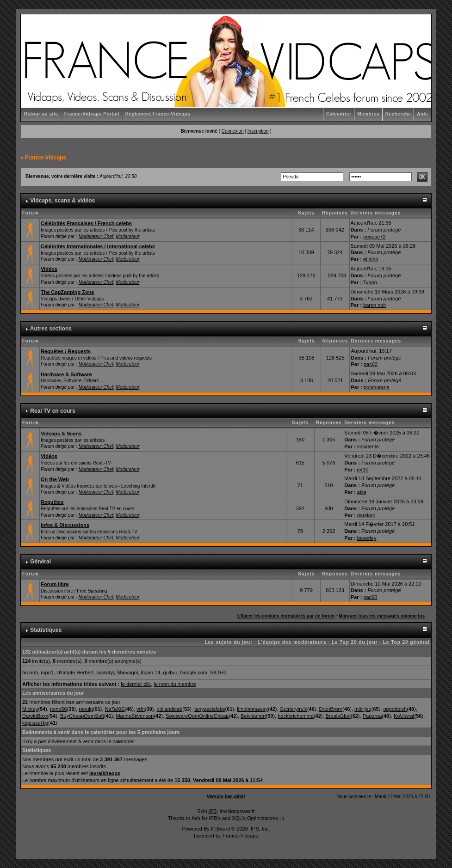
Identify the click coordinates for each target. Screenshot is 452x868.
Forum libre (55, 584)
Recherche (398, 114)
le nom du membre (175, 684)
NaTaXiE (115, 709)
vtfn (141, 709)
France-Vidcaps (46, 158)
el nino (371, 259)
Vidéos (49, 269)
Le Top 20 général (406, 642)
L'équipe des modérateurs (292, 642)
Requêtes (52, 502)
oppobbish (395, 709)
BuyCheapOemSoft (82, 716)
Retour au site (41, 114)
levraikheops (105, 773)
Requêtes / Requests (66, 351)
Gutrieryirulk (294, 709)
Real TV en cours (53, 411)
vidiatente (368, 446)
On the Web (55, 479)
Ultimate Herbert (75, 672)
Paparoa (372, 716)
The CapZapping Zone (68, 292)
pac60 (371, 364)
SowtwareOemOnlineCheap (197, 716)
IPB (213, 811)
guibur (170, 672)
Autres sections (51, 329)
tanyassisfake (210, 709)
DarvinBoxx (35, 716)
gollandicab (170, 709)
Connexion (233, 131)
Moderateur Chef (96, 236)
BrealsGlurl (338, 716)
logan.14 (150, 672)
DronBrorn (331, 709)
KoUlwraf (404, 716)
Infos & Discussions (65, 525)
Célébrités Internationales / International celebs (98, 246)
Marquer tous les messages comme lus (382, 616)
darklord (366, 515)
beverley (367, 538)
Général (40, 562)
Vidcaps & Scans (61, 434)
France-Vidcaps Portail (92, 114)
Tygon (370, 282)
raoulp (86, 709)
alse (362, 492)
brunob (30, 672)
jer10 (363, 470)
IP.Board (220, 829)
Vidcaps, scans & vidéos (62, 201)
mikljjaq (363, 709)
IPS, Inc (260, 829)
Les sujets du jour (229, 642)
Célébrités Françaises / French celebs (86, 223)
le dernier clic (136, 684)
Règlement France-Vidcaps (158, 114)
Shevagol (127, 672)
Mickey (30, 709)
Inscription (258, 131)
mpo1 (47, 672)
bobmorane (377, 387)
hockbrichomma (296, 716)
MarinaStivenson (135, 716)
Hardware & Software (66, 374)
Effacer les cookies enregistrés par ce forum (286, 616)
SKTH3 (218, 672)
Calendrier (339, 114)
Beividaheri (253, 716)
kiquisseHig (35, 723)
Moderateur (127, 236)
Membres (368, 114)
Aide (422, 114)
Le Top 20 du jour (355, 642)
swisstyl (105, 672)
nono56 (59, 709)
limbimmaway (252, 709)
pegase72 (374, 237)
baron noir (375, 305)
